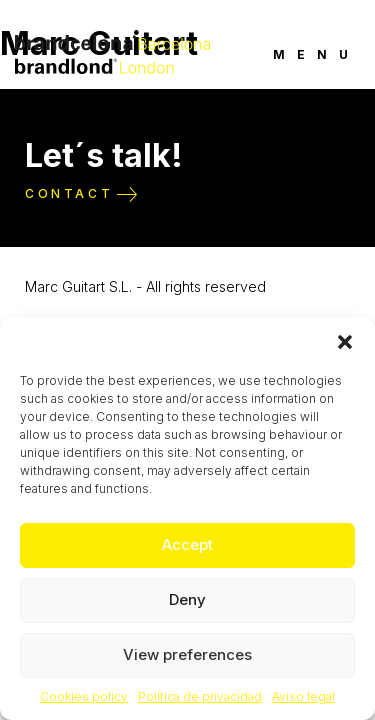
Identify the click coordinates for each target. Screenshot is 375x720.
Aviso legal (303, 696)
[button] (345, 342)
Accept (187, 544)
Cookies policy (84, 696)
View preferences (187, 654)
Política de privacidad (200, 696)
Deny (187, 599)
